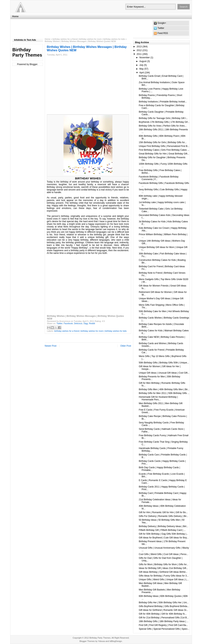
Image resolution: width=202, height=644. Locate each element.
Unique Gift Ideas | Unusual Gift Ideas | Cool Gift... (164, 373)
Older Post (126, 346)
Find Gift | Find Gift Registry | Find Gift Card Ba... (163, 625)
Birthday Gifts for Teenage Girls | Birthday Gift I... (163, 118)
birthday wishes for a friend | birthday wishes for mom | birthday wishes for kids (89, 39)
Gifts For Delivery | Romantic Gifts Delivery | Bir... (163, 516)
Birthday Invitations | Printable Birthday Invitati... (163, 102)
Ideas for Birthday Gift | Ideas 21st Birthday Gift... (163, 568)
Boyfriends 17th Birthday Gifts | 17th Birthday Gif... (164, 122)
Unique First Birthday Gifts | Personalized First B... (164, 146)
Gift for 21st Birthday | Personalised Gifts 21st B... (164, 618)
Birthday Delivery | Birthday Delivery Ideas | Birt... (163, 526)
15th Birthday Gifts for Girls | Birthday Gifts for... (163, 142)
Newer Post (51, 346)
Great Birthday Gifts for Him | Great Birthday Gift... (164, 154)
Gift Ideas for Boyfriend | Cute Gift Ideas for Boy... (164, 538)
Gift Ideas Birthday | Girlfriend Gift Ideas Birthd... (163, 572)
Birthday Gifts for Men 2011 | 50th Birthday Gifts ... (164, 393)
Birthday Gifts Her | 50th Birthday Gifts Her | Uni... (164, 603)
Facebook (68, 323)
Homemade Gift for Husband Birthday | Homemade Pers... (158, 398)
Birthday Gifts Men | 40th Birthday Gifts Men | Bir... (164, 389)
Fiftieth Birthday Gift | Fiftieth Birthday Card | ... (162, 530)
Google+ (162, 23)
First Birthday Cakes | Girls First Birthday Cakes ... (164, 150)
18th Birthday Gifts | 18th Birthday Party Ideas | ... (164, 621)
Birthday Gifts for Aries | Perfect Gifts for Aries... (163, 126)
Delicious (78, 323)
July (141, 65)
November (144, 58)
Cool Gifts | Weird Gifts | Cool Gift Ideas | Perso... (163, 554)
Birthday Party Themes (27, 52)
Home (15, 16)
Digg (86, 323)
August (143, 61)
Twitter (161, 28)
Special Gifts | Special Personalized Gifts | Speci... (164, 629)
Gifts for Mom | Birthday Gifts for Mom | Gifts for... (163, 564)
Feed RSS (163, 33)
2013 (139, 47)
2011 (139, 54)
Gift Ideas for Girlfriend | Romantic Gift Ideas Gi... (163, 610)
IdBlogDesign (116, 641)
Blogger (34, 64)
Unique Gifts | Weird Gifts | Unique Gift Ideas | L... (164, 580)
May (141, 69)
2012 (139, 50)
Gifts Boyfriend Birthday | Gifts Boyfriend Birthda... (164, 606)
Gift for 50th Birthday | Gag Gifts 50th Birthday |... (163, 534)
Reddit (92, 323)
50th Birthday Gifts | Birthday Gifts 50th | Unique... (164, 363)
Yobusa (101, 641)
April (142, 73)
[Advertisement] (81, 28)
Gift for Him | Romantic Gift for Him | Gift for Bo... (163, 512)
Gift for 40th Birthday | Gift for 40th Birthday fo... (163, 614)
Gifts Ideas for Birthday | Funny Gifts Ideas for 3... (164, 576)
